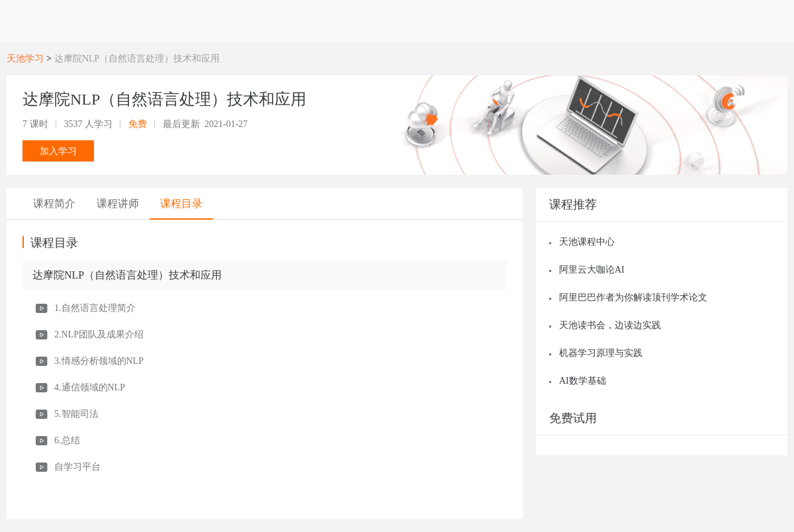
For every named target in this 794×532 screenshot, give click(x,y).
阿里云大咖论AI (592, 270)
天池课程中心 (587, 242)
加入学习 (58, 151)
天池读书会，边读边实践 (610, 325)
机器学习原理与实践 (601, 353)
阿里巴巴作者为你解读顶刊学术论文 (633, 297)
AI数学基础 (583, 381)
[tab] (54, 204)
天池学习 (25, 59)
